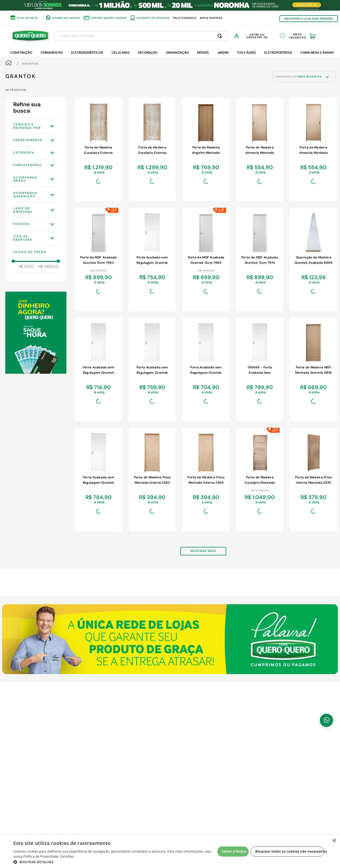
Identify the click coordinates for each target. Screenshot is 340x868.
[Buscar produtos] (221, 36)
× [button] (334, 841)
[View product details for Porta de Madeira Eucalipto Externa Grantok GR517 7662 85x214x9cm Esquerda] (99, 150)
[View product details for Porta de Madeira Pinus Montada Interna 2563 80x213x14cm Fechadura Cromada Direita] (152, 479)
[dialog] (170, 852)
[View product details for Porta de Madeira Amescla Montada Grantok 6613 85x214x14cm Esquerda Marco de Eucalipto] (313, 150)
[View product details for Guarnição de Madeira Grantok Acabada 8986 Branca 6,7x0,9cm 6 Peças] (313, 259)
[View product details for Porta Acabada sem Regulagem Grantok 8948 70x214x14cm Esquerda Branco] (152, 259)
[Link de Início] (8, 63)
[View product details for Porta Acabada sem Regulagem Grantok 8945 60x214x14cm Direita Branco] (206, 369)
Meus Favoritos (297, 36)
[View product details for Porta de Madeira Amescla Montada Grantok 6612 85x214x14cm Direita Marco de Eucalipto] (260, 150)
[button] (36, 126)
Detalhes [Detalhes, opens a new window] (67, 856)
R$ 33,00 (26, 266)
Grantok (30, 64)
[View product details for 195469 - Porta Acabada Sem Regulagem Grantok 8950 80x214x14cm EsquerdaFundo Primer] (260, 369)
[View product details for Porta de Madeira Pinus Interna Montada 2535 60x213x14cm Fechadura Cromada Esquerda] (313, 479)
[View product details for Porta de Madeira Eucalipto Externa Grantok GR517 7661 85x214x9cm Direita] (152, 150)
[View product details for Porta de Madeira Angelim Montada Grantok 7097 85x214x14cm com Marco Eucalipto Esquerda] (206, 150)
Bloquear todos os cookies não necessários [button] (290, 851)
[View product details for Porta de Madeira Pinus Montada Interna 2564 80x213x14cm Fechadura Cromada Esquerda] (206, 479)
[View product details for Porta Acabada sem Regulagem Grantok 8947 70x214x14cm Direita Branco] (152, 369)
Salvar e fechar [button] (234, 851)
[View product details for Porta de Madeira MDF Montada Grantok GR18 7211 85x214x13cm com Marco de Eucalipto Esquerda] (313, 369)
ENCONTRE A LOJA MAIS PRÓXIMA (309, 19)
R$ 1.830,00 (47, 266)
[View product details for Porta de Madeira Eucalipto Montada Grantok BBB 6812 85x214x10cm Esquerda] (260, 479)
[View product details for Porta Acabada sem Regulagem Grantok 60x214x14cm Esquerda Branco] (99, 369)
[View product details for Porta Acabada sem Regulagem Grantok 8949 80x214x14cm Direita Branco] (99, 479)
